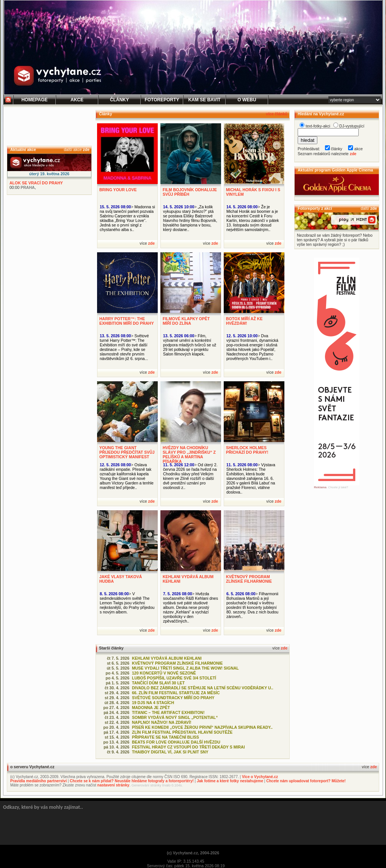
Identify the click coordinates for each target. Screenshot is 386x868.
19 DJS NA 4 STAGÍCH (153, 703)
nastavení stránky (114, 785)
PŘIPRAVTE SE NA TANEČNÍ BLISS (166, 737)
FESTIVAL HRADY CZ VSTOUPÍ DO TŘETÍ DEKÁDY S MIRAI (188, 747)
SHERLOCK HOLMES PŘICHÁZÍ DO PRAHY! (247, 450)
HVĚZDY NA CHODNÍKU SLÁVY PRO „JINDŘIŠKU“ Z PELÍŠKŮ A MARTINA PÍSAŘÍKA (189, 454)
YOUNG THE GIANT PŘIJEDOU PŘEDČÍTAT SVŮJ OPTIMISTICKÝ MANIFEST (127, 452)
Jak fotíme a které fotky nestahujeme (230, 781)
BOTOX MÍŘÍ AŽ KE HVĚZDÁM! (244, 321)
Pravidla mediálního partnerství (38, 781)
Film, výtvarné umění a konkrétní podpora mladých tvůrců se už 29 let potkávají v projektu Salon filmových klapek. (190, 345)
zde (86, 149)
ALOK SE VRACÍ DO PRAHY (36, 183)
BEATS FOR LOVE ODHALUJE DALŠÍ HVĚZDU (176, 742)
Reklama (320, 487)
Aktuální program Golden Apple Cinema (335, 170)
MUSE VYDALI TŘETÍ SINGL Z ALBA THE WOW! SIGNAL (185, 668)
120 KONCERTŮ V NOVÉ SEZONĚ (164, 673)
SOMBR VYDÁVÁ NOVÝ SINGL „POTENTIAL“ (175, 717)
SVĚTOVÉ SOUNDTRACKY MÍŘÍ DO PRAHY (173, 698)
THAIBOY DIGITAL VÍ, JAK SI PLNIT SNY (170, 752)
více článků (277, 114)
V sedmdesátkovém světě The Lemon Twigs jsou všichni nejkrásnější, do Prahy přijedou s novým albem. (127, 603)
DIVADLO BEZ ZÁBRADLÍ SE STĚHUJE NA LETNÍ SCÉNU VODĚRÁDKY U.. (203, 688)
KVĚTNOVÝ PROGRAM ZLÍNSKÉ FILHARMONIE (249, 579)
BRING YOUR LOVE (118, 190)
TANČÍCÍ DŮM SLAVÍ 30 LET (158, 683)
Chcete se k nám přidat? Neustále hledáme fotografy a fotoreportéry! (132, 781)
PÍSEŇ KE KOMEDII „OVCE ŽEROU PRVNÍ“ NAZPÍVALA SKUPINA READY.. (202, 727)
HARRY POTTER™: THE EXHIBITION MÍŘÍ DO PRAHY (127, 321)
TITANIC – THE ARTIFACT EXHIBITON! (168, 712)
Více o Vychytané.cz (260, 777)
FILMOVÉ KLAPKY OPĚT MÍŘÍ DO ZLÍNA (186, 321)
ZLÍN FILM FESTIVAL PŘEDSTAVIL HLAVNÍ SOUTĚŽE (182, 732)
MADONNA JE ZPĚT (151, 708)
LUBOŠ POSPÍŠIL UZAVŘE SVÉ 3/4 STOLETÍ (174, 678)
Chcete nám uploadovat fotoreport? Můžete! (306, 781)
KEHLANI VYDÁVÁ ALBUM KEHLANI (167, 658)
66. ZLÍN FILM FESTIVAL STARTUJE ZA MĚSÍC (176, 693)
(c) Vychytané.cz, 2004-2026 (193, 853)
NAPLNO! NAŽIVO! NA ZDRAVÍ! (162, 722)
